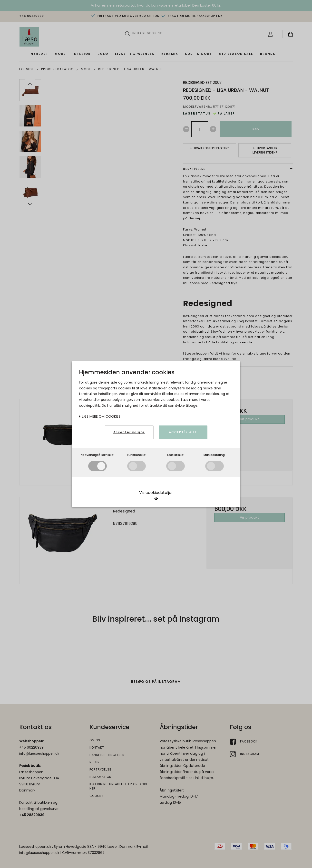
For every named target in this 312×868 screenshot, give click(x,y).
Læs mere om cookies (100, 416)
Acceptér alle (183, 432)
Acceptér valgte (129, 432)
